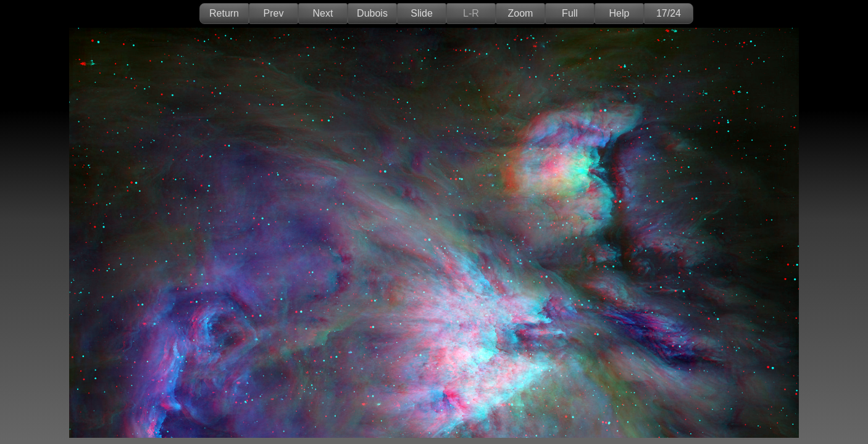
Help (620, 13)
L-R (471, 13)
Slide (422, 13)
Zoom (521, 13)
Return (224, 13)
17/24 (669, 13)
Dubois (372, 13)
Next (323, 13)
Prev (274, 13)
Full (570, 13)
